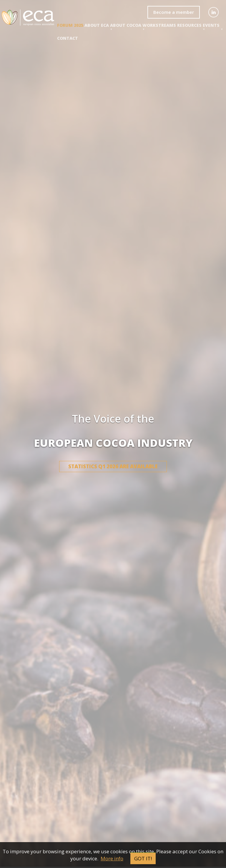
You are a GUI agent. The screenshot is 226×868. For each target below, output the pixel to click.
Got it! (143, 858)
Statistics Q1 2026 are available (113, 466)
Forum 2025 (70, 25)
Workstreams (159, 25)
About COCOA (126, 25)
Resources (189, 25)
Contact (68, 38)
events (211, 25)
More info (112, 858)
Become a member (174, 12)
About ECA (97, 25)
